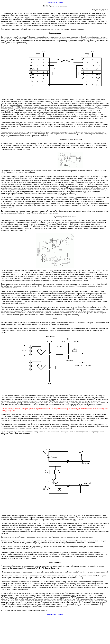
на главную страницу (55, 2)
